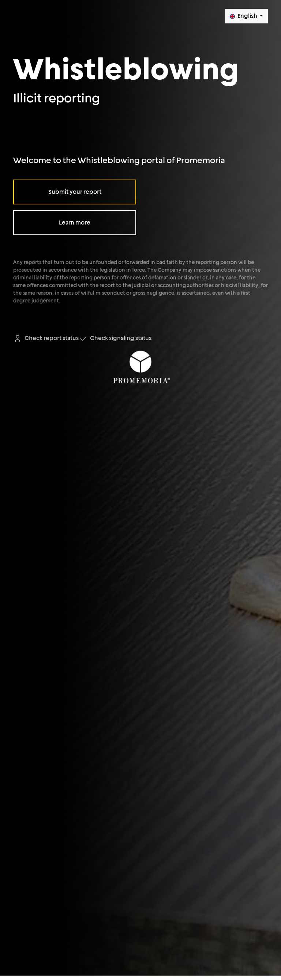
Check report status (46, 338)
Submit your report (75, 192)
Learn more (75, 223)
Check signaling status (115, 338)
